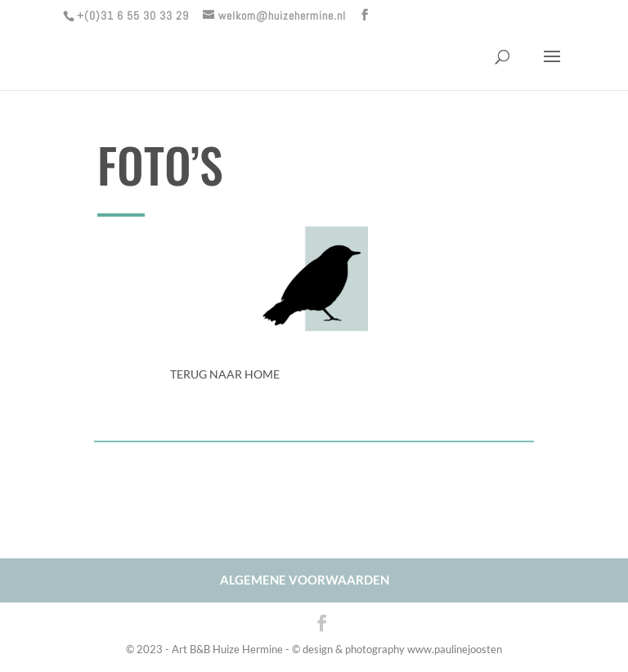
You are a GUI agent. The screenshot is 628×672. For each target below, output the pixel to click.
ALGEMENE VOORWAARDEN (305, 580)
